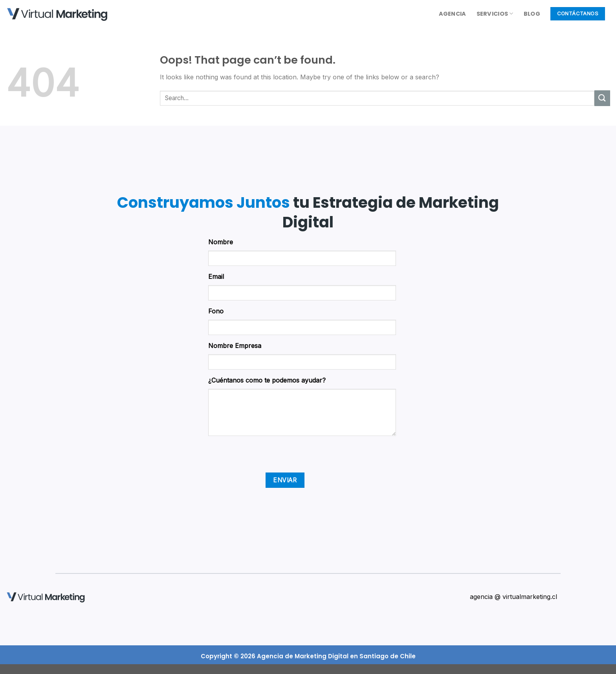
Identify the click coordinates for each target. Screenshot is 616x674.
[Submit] (602, 98)
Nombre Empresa (235, 346)
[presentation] (268, 457)
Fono (216, 311)
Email (216, 277)
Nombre (221, 242)
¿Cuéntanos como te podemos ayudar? (267, 380)
